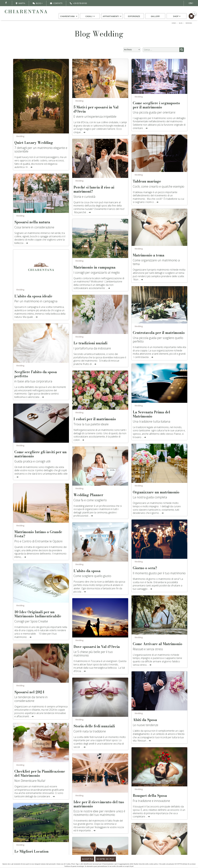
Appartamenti (112, 17)
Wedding (20, 136)
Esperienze (134, 17)
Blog (37, 3)
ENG (191, 3)
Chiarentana (69, 17)
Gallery (155, 17)
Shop (176, 17)
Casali (91, 17)
